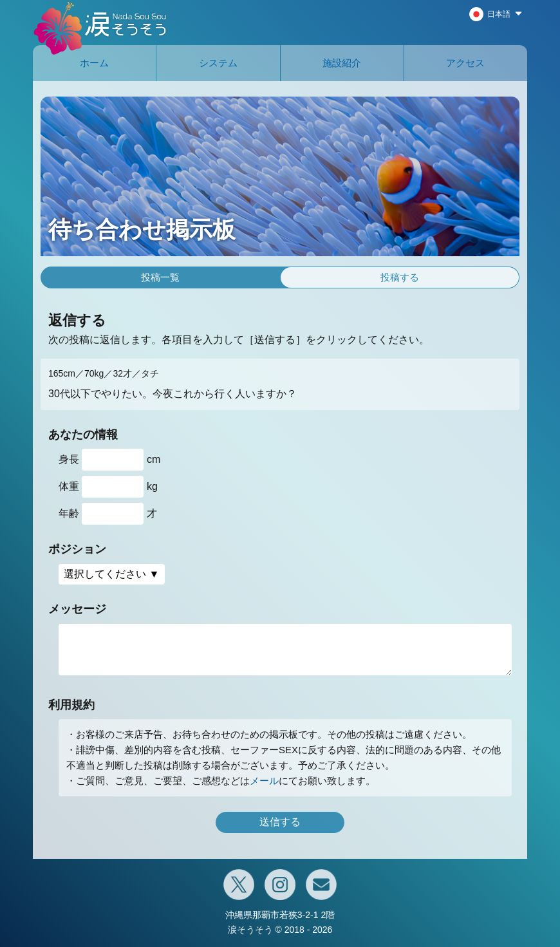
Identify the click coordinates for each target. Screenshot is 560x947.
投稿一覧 (160, 277)
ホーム (94, 63)
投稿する (400, 277)
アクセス (465, 63)
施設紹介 (342, 63)
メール (264, 781)
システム (218, 63)
